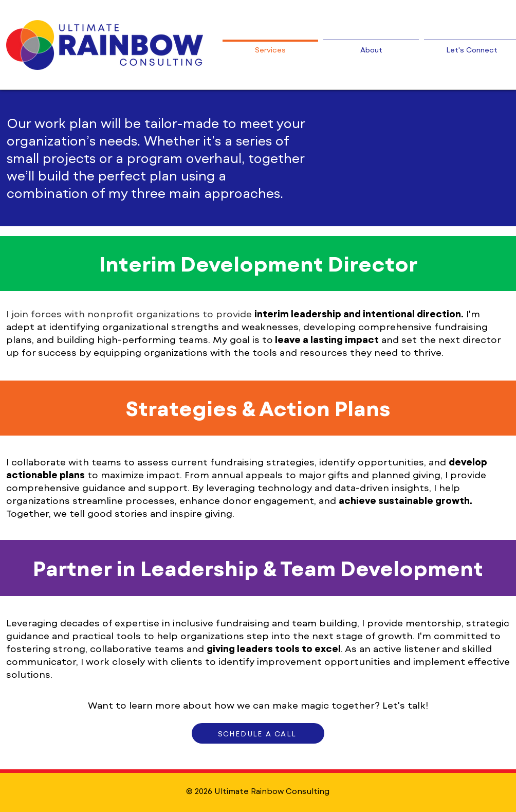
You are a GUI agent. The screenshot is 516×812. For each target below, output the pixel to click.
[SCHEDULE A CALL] (258, 733)
